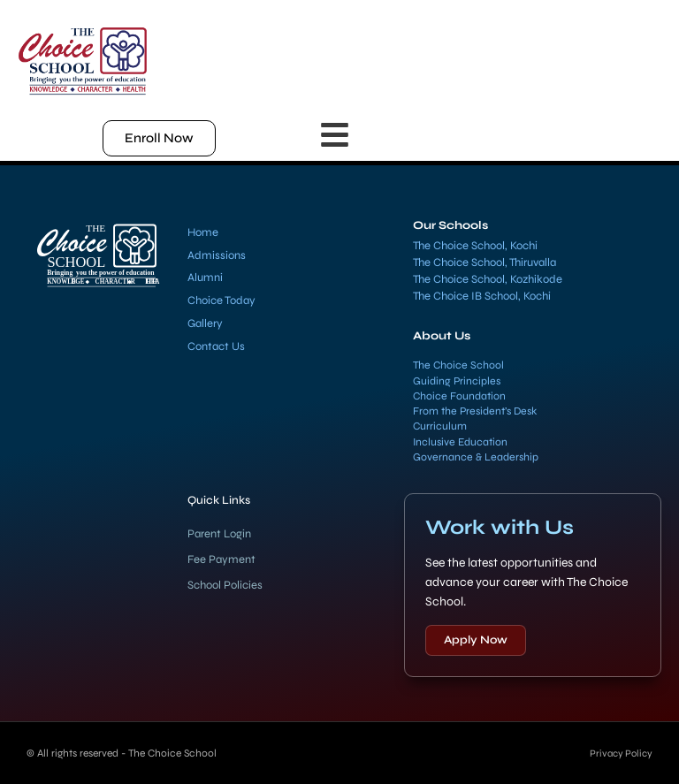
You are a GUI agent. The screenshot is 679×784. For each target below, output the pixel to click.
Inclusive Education (460, 442)
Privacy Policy (619, 753)
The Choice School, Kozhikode (488, 279)
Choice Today (221, 301)
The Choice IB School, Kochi (482, 296)
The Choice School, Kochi (475, 246)
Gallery (205, 323)
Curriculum (440, 426)
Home (203, 232)
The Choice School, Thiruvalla (484, 263)
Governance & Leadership (476, 457)
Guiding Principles (457, 381)
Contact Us (216, 346)
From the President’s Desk (475, 411)
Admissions (217, 255)
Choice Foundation (459, 396)
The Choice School (458, 365)
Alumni (205, 278)
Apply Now (476, 640)
